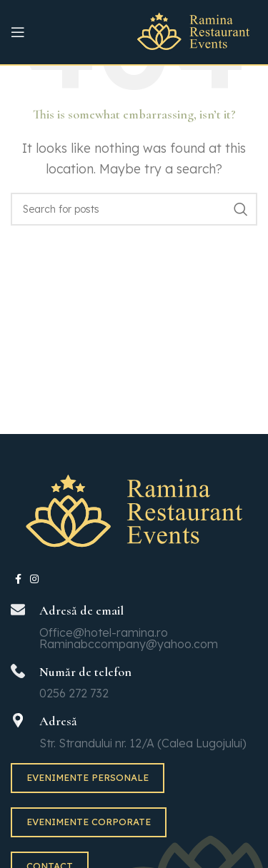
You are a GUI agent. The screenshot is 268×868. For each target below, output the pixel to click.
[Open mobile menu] (18, 32)
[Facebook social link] (18, 579)
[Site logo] (193, 31)
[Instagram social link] (34, 579)
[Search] (134, 209)
